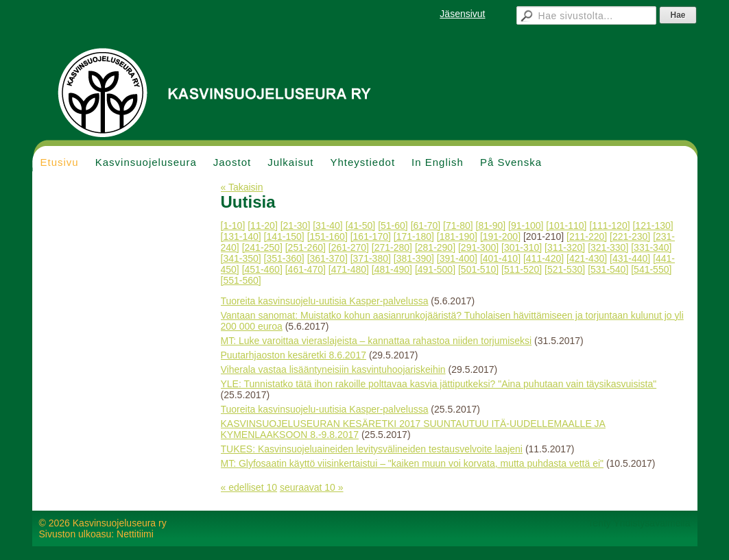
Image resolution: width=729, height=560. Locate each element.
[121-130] (653, 226)
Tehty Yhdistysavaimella (639, 523)
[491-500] (435, 269)
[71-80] (458, 226)
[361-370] (327, 258)
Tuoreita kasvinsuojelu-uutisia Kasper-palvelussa (325, 301)
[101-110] (566, 226)
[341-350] (241, 258)
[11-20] (263, 226)
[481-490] (392, 269)
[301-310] (522, 247)
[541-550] (651, 269)
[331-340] (651, 247)
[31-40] (328, 226)
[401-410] (500, 258)
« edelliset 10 (249, 487)
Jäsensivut (462, 14)
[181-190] (457, 236)
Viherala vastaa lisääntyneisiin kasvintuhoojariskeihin (333, 369)
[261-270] (349, 247)
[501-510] (478, 269)
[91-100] (526, 226)
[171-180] (414, 236)
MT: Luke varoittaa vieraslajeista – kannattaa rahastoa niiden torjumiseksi (377, 341)
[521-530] (565, 269)
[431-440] (630, 258)
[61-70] (426, 226)
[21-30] (296, 226)
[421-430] (587, 258)
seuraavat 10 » (312, 487)
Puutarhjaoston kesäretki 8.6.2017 (294, 355)
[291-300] (478, 247)
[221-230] (630, 236)
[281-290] (435, 247)
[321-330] (608, 247)
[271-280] (392, 247)
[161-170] (371, 236)
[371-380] (371, 258)
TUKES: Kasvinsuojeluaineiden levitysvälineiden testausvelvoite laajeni (372, 449)
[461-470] (306, 269)
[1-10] (233, 226)
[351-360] (284, 258)
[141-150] (284, 236)
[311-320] (565, 247)
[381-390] (414, 258)
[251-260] (306, 247)
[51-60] (393, 226)
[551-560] (241, 280)
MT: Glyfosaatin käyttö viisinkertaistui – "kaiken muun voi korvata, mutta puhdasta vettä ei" (413, 463)
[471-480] (349, 269)
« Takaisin (242, 187)
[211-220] (587, 236)
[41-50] (361, 226)
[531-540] (608, 269)
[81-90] (491, 226)
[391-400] (457, 258)
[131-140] (241, 236)
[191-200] (500, 236)
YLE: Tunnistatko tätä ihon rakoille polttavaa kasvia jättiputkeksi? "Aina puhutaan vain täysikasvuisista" (439, 384)
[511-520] (522, 269)
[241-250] (262, 247)
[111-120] (609, 226)
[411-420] (543, 258)
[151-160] (327, 236)
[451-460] (262, 269)
